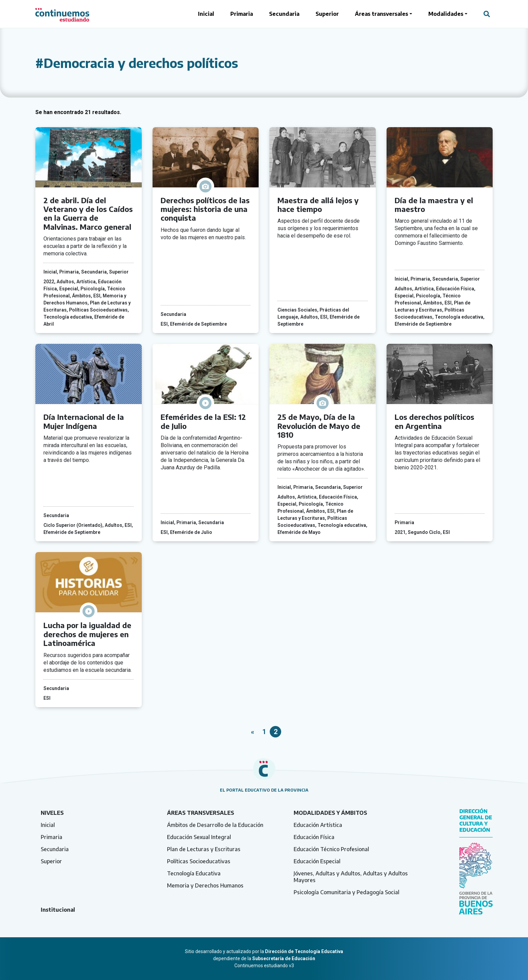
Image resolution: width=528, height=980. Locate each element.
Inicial (206, 14)
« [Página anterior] (253, 732)
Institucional (58, 910)
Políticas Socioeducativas (199, 861)
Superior (327, 14)
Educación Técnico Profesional (331, 849)
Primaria (242, 14)
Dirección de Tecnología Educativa (304, 951)
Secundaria (284, 14)
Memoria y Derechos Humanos (205, 885)
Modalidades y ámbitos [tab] (330, 813)
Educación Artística (318, 825)
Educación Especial (317, 861)
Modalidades (446, 14)
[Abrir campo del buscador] (487, 14)
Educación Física (314, 837)
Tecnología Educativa (194, 873)
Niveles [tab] (52, 813)
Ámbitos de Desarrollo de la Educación (215, 825)
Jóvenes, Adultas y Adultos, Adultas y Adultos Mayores (351, 877)
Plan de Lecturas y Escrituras (204, 849)
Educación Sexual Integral (199, 837)
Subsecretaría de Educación (284, 958)
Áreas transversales (382, 14)
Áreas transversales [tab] (201, 813)
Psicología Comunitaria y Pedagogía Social (346, 892)
